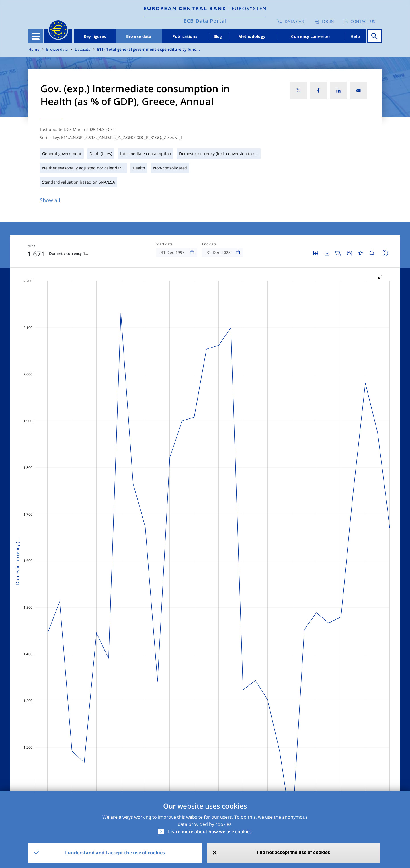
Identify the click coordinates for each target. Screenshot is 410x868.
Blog (218, 36)
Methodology (252, 36)
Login (328, 21)
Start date (165, 244)
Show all (50, 200)
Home (34, 49)
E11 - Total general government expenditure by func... (148, 49)
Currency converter (311, 36)
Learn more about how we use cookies (210, 832)
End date (210, 244)
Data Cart (295, 21)
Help (355, 36)
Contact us (363, 21)
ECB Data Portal (205, 21)
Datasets (83, 49)
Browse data (139, 36)
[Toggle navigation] (36, 36)
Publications (185, 36)
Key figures (95, 36)
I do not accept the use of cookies (294, 852)
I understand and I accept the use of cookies (115, 853)
